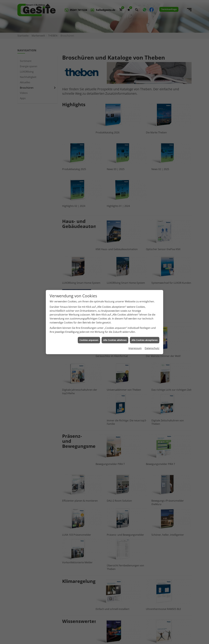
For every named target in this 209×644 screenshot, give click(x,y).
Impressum (135, 348)
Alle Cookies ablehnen (115, 340)
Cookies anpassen (89, 340)
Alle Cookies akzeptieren (145, 340)
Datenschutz (152, 348)
